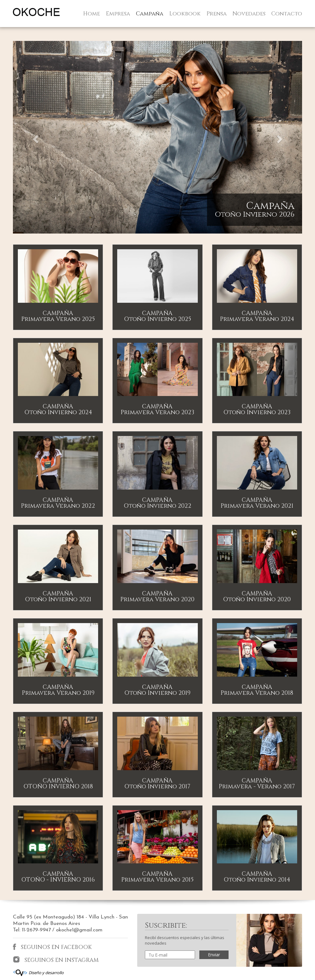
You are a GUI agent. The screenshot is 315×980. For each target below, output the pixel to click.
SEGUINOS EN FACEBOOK (52, 947)
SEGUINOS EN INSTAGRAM (56, 960)
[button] (35, 137)
